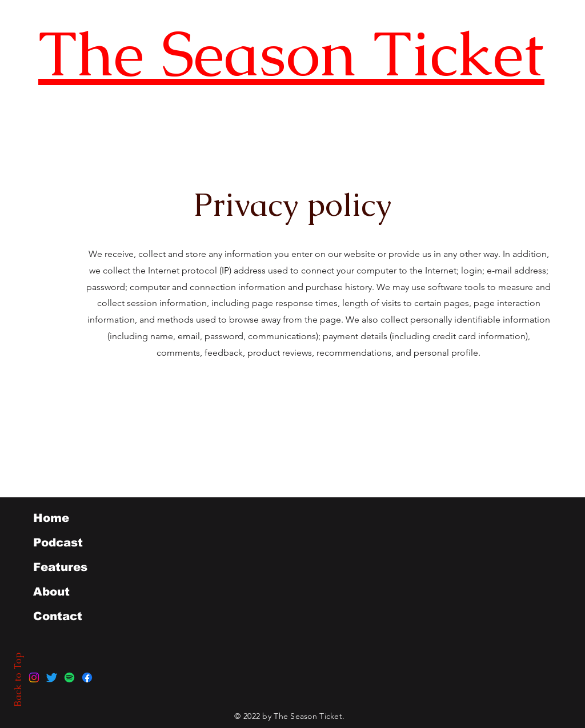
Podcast (58, 542)
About (51, 592)
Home (51, 518)
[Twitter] (52, 677)
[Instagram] (34, 677)
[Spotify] (69, 677)
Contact (58, 616)
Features (60, 567)
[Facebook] (87, 677)
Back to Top (18, 680)
